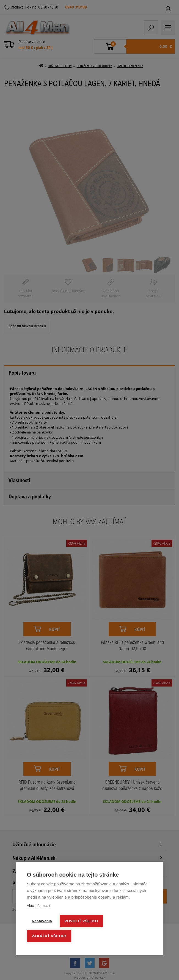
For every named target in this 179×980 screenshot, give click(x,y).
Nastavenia (42, 921)
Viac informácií (39, 906)
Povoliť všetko (81, 921)
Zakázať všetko (49, 936)
